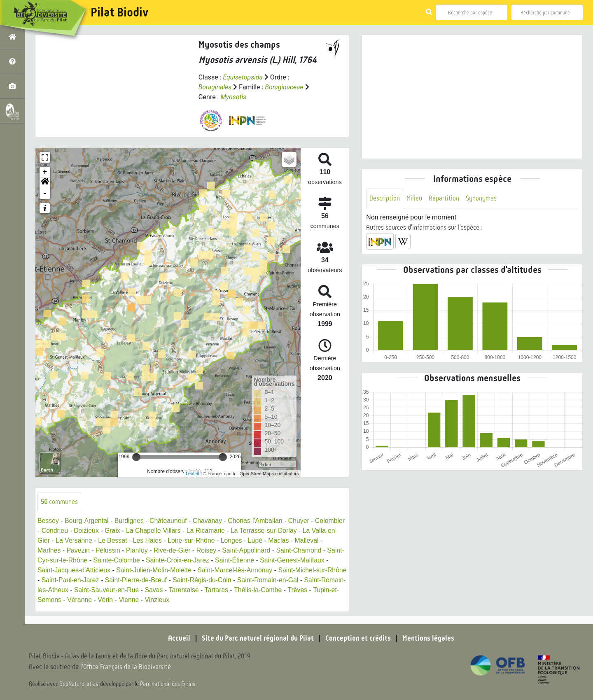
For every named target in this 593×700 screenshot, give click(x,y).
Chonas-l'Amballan (257, 521)
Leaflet (193, 474)
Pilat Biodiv (119, 12)
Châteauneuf (170, 521)
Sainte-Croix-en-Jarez (231, 560)
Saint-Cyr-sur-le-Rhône (106, 560)
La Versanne (100, 540)
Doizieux (118, 531)
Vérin (212, 600)
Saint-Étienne (288, 560)
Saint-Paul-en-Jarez (141, 580)
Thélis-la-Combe (62, 600)
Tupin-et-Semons (142, 600)
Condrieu (87, 531)
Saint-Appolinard (278, 550)
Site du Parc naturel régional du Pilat (258, 638)
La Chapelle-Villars (186, 531)
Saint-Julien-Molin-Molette (209, 570)
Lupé (283, 540)
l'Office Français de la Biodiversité (126, 667)
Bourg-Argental (87, 521)
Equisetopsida (243, 77)
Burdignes (130, 521)
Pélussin (138, 550)
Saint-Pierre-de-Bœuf (208, 580)
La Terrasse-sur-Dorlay (298, 531)
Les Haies (174, 540)
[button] (45, 183)
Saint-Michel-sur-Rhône (72, 580)
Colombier (53, 531)
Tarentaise (278, 590)
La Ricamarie (239, 531)
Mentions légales (428, 638)
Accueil (179, 638)
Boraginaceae (285, 87)
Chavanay (209, 521)
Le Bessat (139, 540)
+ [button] (45, 172)
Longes (259, 540)
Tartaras (311, 590)
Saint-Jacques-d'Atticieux (128, 570)
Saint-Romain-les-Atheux (125, 590)
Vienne (236, 600)
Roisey (238, 550)
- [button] (45, 194)
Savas (247, 590)
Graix (145, 531)
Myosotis (233, 97)
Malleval (50, 550)
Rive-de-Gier (203, 550)
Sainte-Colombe (169, 560)
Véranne (186, 600)
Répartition (444, 198)
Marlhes (79, 550)
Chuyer (301, 521)
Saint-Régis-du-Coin (275, 580)
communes (60, 502)
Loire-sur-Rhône (219, 540)
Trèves (101, 600)
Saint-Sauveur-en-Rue (200, 590)
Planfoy (168, 550)
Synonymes (481, 198)
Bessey (48, 521)
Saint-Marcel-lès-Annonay (291, 570)
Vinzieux (264, 600)
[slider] (136, 457)
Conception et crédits (358, 638)
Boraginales (215, 87)
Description (385, 198)
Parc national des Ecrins (168, 684)
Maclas (307, 540)
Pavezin (109, 550)
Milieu (414, 198)
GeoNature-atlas (79, 684)
